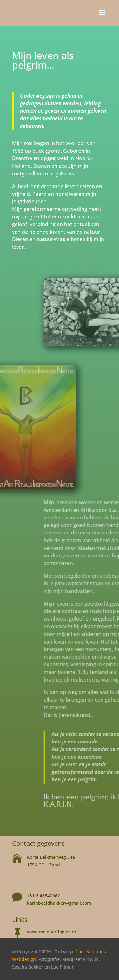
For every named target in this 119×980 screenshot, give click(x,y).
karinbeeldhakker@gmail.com (59, 903)
